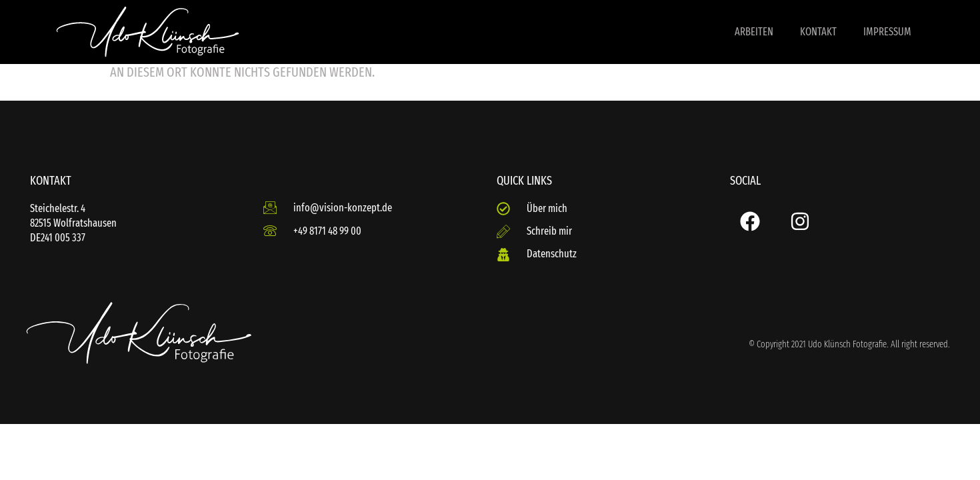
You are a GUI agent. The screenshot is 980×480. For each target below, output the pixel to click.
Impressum (887, 32)
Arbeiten (754, 32)
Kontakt (818, 32)
